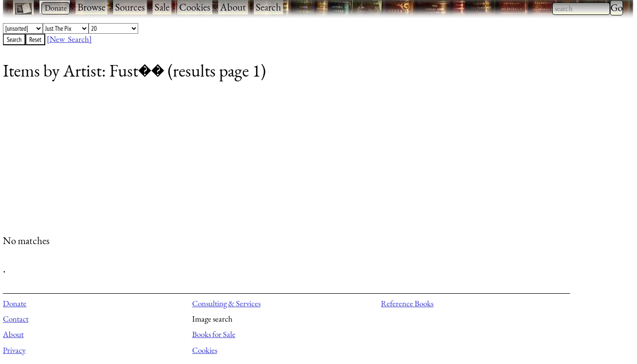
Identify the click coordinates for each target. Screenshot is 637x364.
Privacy (14, 350)
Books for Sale (214, 334)
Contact (16, 319)
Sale (162, 7)
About (233, 7)
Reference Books (407, 303)
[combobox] (581, 9)
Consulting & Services (226, 303)
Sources (130, 7)
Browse (91, 7)
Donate (15, 303)
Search (268, 7)
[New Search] (69, 39)
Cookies (195, 7)
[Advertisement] (292, 161)
